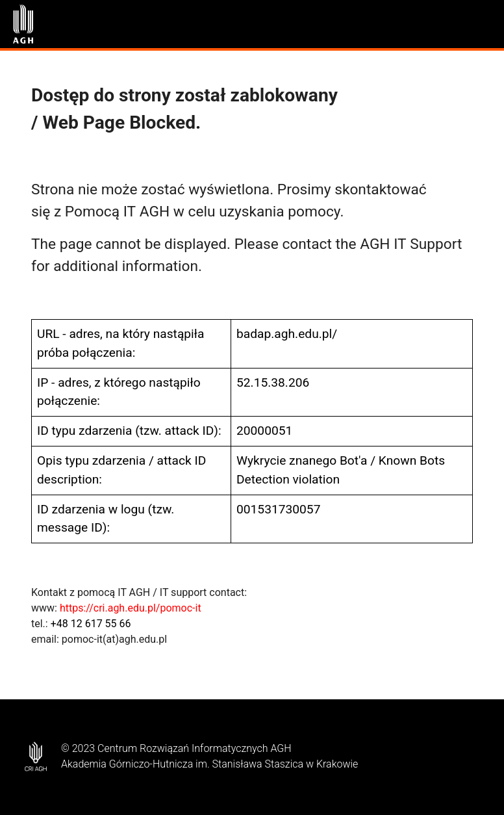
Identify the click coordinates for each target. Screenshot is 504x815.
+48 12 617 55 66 (91, 624)
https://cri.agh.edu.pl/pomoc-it (131, 608)
